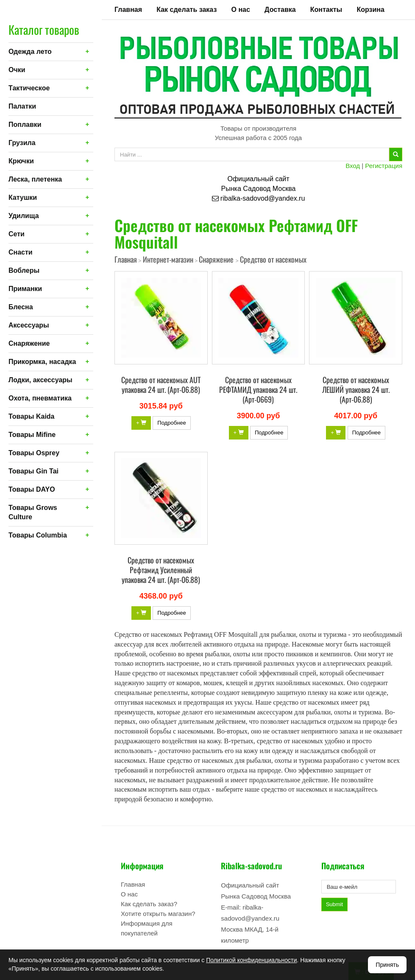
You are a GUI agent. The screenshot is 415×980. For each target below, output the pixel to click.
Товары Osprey (34, 453)
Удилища (24, 216)
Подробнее (171, 423)
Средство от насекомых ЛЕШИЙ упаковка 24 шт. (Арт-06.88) (356, 389)
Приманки (25, 289)
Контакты (326, 10)
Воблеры (24, 270)
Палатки (22, 106)
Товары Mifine (32, 435)
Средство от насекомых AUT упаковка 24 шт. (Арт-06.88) (161, 385)
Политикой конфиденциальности (251, 960)
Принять (387, 965)
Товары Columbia (38, 535)
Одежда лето (30, 52)
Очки (17, 70)
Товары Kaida (32, 416)
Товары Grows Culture (33, 512)
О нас (241, 10)
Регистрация (384, 166)
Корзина (370, 10)
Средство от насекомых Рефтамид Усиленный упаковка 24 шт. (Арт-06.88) (161, 570)
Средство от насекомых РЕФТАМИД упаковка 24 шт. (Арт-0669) (258, 389)
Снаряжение (29, 343)
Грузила (22, 143)
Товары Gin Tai (33, 471)
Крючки (21, 161)
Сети (17, 234)
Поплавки (25, 125)
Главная (128, 10)
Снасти (21, 252)
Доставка (280, 10)
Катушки (23, 197)
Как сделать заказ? (149, 904)
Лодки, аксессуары (40, 380)
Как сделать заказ (187, 10)
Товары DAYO (32, 489)
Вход (353, 166)
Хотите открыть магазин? (158, 914)
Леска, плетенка (35, 179)
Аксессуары (29, 325)
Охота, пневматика (40, 398)
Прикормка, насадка (42, 362)
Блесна (21, 307)
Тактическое (29, 88)
